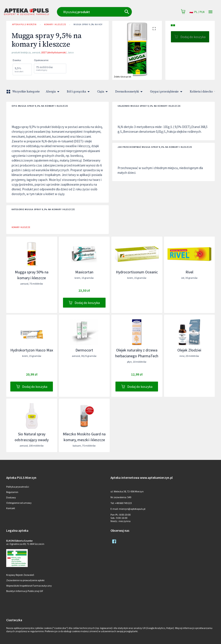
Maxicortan (84, 272)
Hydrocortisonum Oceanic (137, 272)
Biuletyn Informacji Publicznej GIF (25, 591)
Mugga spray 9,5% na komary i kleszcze (97, 25)
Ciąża (103, 92)
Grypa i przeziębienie (167, 92)
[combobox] (102, 12)
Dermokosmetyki (130, 92)
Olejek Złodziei (189, 350)
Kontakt (11, 508)
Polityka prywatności (18, 487)
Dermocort (84, 350)
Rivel (189, 272)
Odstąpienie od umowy (19, 503)
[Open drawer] (210, 12)
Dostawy (11, 497)
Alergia (53, 92)
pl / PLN (197, 12)
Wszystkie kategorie (23, 92)
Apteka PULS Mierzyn (24, 25)
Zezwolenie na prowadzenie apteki (25, 580)
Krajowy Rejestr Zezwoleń (20, 575)
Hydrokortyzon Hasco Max (32, 350)
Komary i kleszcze (55, 25)
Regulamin (12, 492)
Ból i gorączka (79, 92)
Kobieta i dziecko (204, 92)
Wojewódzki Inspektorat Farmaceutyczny (29, 586)
